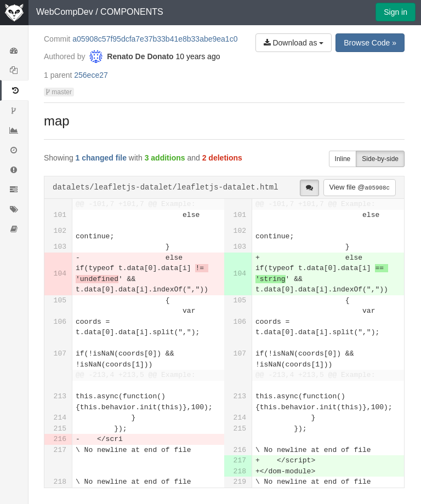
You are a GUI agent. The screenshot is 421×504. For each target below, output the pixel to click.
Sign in (396, 12)
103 (60, 247)
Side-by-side (380, 159)
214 (60, 418)
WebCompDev (65, 12)
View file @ (360, 187)
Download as (294, 43)
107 (60, 354)
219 (240, 482)
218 (240, 471)
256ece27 (91, 75)
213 (60, 396)
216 (60, 439)
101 (60, 215)
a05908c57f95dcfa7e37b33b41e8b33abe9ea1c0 (155, 39)
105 (60, 300)
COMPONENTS (132, 12)
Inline (343, 159)
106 (60, 322)
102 (60, 231)
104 (60, 274)
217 (60, 450)
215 (60, 429)
